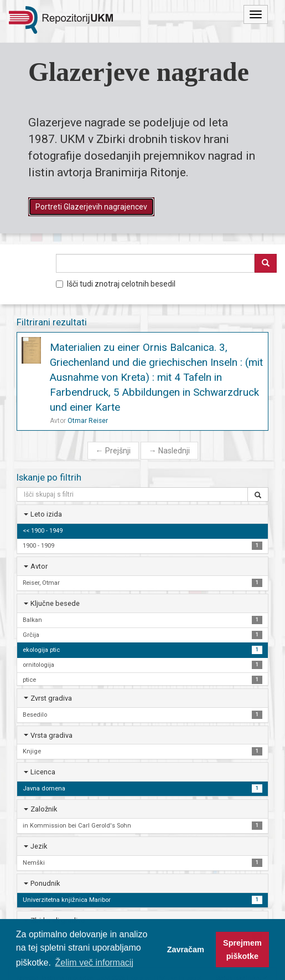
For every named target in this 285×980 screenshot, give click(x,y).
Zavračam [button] (186, 950)
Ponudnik (45, 883)
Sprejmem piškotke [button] (242, 950)
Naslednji (169, 451)
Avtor (39, 566)
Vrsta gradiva (51, 735)
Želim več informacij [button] (94, 963)
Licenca (43, 772)
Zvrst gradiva (51, 698)
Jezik (39, 846)
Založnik (44, 809)
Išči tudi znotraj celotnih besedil (116, 284)
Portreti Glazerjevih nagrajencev (91, 207)
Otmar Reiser (88, 421)
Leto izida (46, 514)
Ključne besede (55, 603)
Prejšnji (113, 451)
